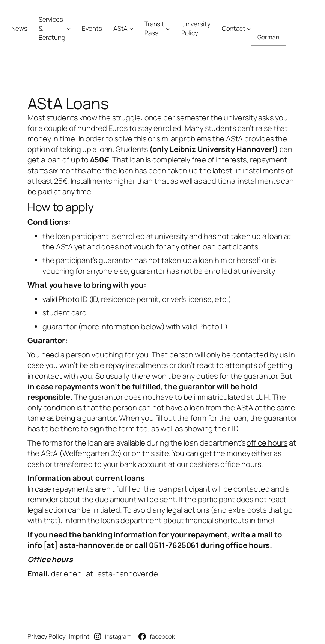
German (268, 37)
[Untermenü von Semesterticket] (168, 29)
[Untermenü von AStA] (131, 29)
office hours (267, 443)
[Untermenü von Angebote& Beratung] (69, 29)
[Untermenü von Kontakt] (249, 29)
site (162, 453)
